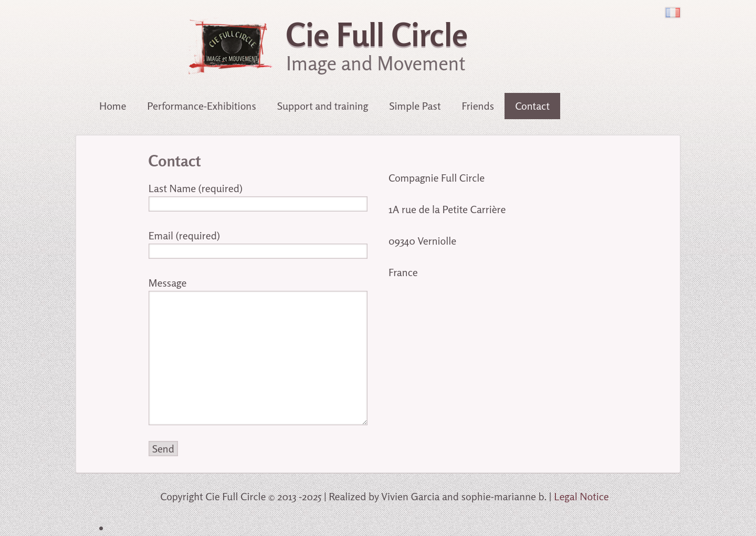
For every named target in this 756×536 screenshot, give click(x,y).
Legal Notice (581, 496)
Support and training (323, 106)
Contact (532, 106)
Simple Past (415, 106)
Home (113, 106)
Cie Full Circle (377, 34)
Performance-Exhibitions (202, 106)
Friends (478, 106)
